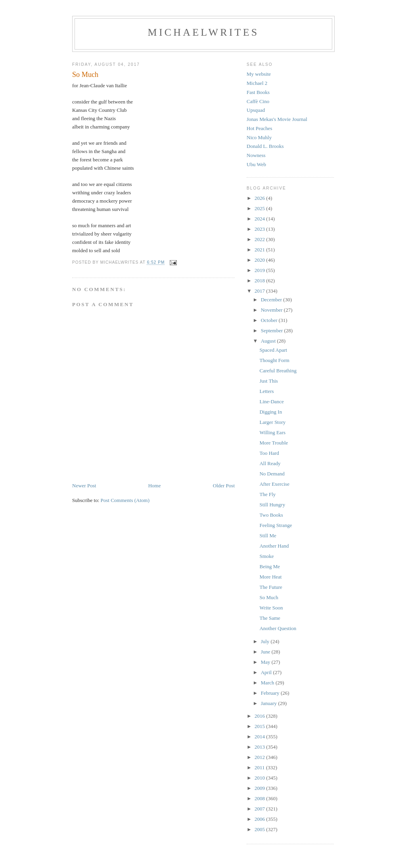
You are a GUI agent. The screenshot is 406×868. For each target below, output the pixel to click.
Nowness (256, 155)
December (272, 300)
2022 (260, 239)
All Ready (270, 463)
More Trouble (274, 443)
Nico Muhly (259, 137)
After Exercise (274, 484)
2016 (260, 716)
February (271, 693)
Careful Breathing (278, 371)
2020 (260, 260)
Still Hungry (272, 505)
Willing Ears (272, 432)
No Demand (272, 474)
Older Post (224, 486)
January (270, 703)
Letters (266, 391)
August (269, 341)
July (266, 641)
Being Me (270, 566)
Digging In (271, 412)
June (266, 652)
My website (259, 74)
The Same (270, 618)
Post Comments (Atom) (125, 500)
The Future (271, 587)
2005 (260, 829)
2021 (260, 250)
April (267, 672)
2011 (260, 767)
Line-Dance (271, 401)
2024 (260, 219)
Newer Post (84, 486)
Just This (268, 381)
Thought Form (274, 360)
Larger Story (272, 422)
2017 (260, 291)
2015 (260, 726)
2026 (260, 198)
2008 (260, 798)
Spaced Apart (273, 350)
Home (155, 486)
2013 (260, 747)
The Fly (267, 494)
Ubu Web (256, 164)
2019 (260, 270)
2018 (260, 281)
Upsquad (256, 110)
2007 (260, 809)
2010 (260, 778)
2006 (260, 819)
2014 (260, 737)
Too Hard (269, 453)
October (270, 320)
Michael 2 (257, 83)
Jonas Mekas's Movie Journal (277, 119)
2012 (260, 757)
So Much (269, 597)
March (268, 683)
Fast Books (258, 92)
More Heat (270, 577)
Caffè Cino (258, 101)
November (272, 310)
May (266, 662)
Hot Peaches (259, 128)
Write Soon (271, 608)
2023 (260, 229)
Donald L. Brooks (265, 146)
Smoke (266, 556)
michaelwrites (204, 32)
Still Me (268, 536)
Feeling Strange (276, 525)
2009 (260, 788)
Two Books (271, 515)
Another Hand (274, 546)
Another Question (278, 628)
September (273, 331)
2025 (260, 208)
